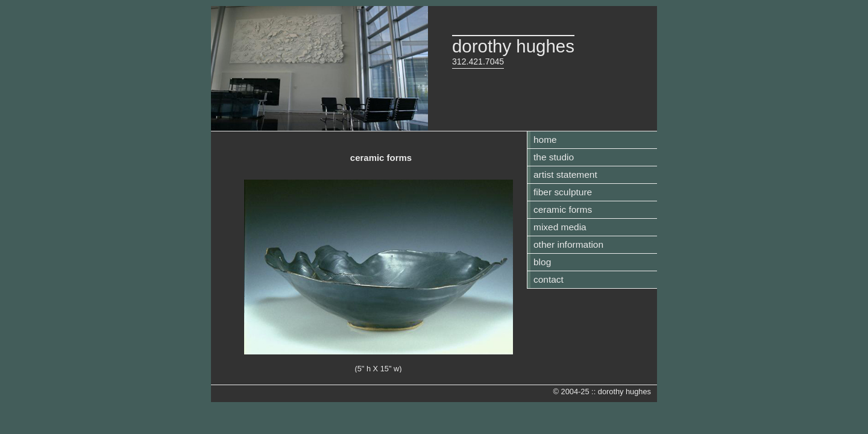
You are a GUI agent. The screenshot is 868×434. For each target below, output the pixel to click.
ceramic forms (563, 209)
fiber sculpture (563, 192)
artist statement (565, 175)
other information (568, 244)
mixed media (560, 227)
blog (542, 262)
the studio (554, 157)
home (545, 140)
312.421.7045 (478, 61)
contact (549, 279)
